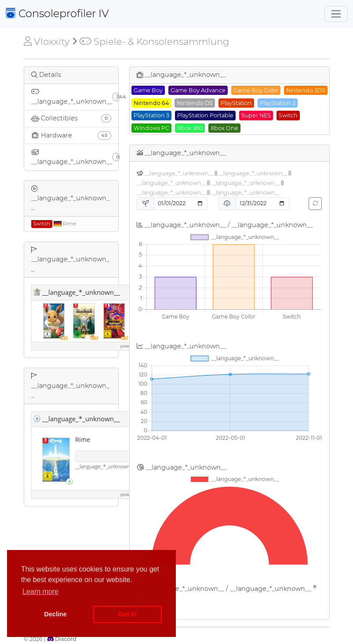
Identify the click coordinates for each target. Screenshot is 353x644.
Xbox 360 (190, 128)
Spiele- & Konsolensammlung (154, 42)
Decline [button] (56, 614)
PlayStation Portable (205, 116)
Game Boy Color (256, 90)
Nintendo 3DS (306, 90)
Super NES (256, 116)
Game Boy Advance (198, 90)
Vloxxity (47, 42)
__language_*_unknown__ (179, 173)
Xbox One (224, 128)
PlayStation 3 (151, 116)
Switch (288, 116)
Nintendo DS (195, 103)
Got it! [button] (127, 614)
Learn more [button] (40, 592)
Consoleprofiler (57, 13)
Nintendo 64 (151, 103)
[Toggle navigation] (336, 14)
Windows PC (151, 128)
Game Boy (148, 90)
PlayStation (236, 103)
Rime (54, 224)
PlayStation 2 (278, 103)
